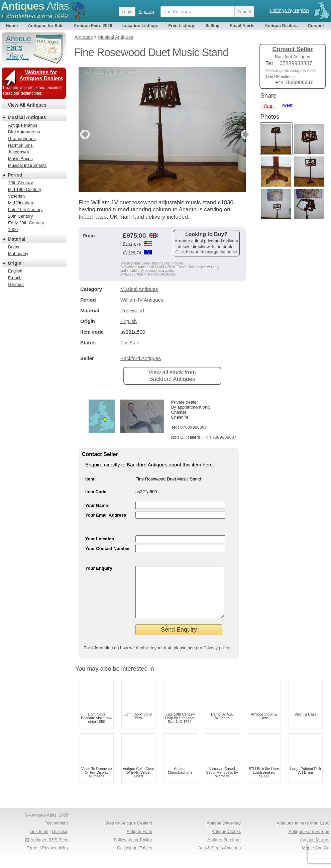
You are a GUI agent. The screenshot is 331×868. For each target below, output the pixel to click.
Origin (15, 263)
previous (84, 134)
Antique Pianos (23, 125)
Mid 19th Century (25, 189)
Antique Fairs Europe (309, 841)
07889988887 (194, 427)
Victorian (16, 196)
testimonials (31, 93)
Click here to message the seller (206, 252)
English (129, 321)
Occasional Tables (135, 858)
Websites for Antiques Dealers (41, 75)
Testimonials (57, 833)
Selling (212, 26)
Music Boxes (20, 159)
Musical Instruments (27, 165)
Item (90, 479)
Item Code (96, 492)
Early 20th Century (26, 223)
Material (17, 239)
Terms (33, 858)
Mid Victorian (21, 203)
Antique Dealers (281, 26)
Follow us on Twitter (133, 850)
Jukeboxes (18, 152)
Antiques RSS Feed (49, 850)
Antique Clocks (226, 841)
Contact (316, 26)
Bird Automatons (24, 132)
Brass (14, 247)
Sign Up (146, 12)
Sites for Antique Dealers (128, 833)
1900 (13, 230)
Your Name (97, 505)
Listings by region (289, 10)
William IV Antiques (142, 300)
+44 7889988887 (220, 437)
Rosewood (132, 310)
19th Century (20, 183)
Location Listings (140, 26)
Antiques (35, 6)
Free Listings (182, 26)
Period (15, 175)
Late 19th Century (25, 209)
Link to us (39, 841)
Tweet (287, 105)
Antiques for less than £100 (303, 833)
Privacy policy (216, 658)
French (15, 278)
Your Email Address (106, 515)
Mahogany (18, 254)
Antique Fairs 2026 (93, 26)
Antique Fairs (139, 841)
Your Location (100, 539)
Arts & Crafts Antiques (219, 858)
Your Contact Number (107, 549)
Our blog (60, 841)
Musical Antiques (139, 289)
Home (12, 26)
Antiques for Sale (46, 26)
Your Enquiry (99, 568)
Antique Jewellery (224, 833)
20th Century (20, 216)
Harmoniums (20, 145)
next (240, 134)
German (16, 284)
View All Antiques (27, 105)
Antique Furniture (224, 850)
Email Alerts (242, 26)
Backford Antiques (141, 358)
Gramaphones (22, 139)
